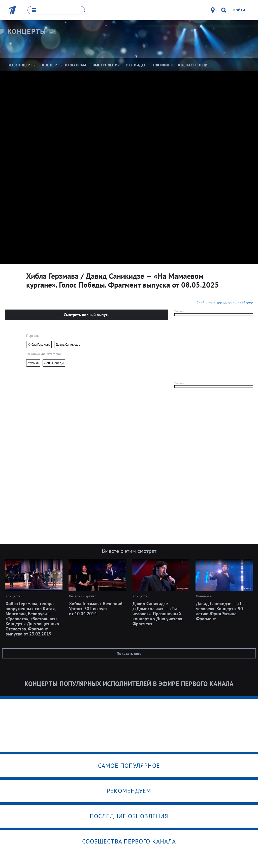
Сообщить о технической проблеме (225, 302)
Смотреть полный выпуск (87, 314)
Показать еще (129, 653)
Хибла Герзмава (39, 344)
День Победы (54, 363)
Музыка (33, 363)
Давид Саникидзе (68, 344)
